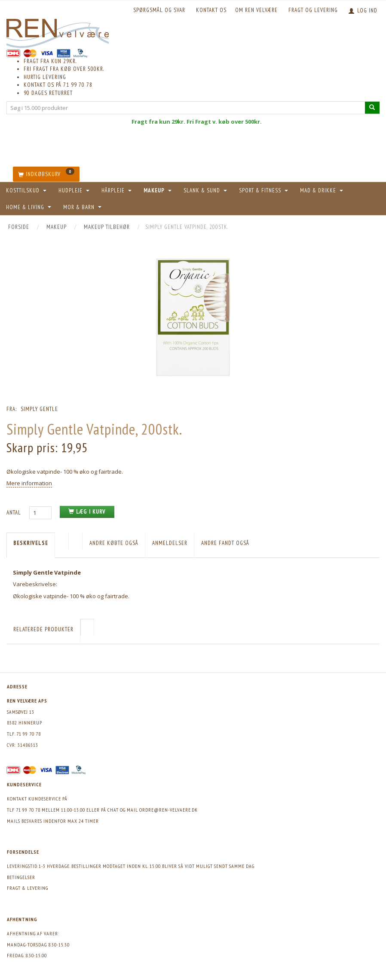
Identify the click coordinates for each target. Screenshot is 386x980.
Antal (15, 513)
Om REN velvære (256, 10)
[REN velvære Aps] (58, 32)
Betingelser (21, 877)
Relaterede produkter (43, 629)
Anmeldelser (170, 543)
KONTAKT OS (211, 10)
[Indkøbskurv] (46, 174)
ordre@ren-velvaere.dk (168, 810)
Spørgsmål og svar (159, 10)
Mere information (29, 483)
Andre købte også (114, 543)
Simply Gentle (39, 409)
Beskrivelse (31, 543)
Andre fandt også (225, 543)
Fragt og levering (313, 10)
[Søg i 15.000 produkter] (372, 108)
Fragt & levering (28, 888)
